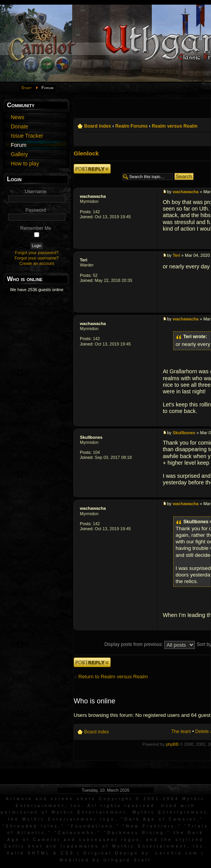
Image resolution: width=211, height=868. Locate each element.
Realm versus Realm (174, 126)
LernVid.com (177, 853)
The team (181, 731)
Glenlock (86, 153)
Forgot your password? (37, 253)
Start (27, 88)
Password (36, 210)
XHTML (39, 853)
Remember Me (36, 228)
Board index (98, 126)
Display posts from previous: (149, 644)
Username (36, 192)
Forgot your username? (37, 258)
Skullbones (91, 437)
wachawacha (93, 196)
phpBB (172, 744)
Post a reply (92, 169)
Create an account (37, 263)
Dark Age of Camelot (160, 819)
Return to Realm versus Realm (113, 677)
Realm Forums (132, 126)
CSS (68, 853)
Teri (84, 260)
